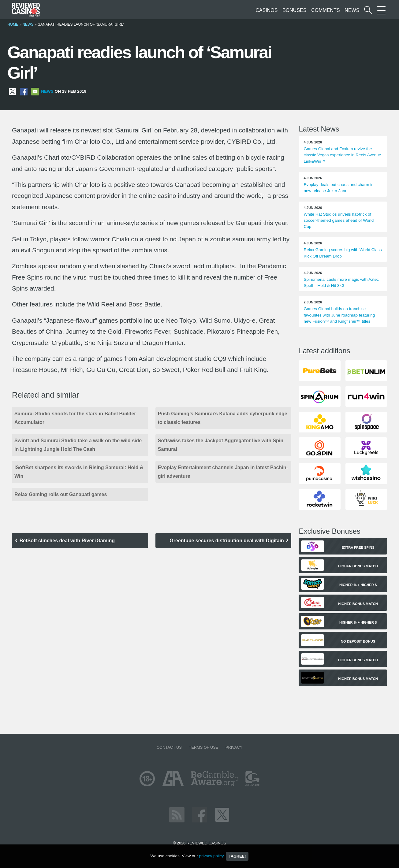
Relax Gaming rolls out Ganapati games (61, 494)
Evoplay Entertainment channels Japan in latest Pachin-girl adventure (223, 472)
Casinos (267, 10)
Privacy (234, 747)
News (352, 10)
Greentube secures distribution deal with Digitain (227, 541)
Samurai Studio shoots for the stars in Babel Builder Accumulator (75, 418)
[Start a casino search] (368, 10)
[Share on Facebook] (24, 91)
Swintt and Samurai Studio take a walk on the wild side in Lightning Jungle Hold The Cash (78, 445)
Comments (325, 10)
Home (13, 24)
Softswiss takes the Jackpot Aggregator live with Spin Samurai (221, 445)
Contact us (169, 747)
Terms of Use (203, 747)
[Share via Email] (35, 91)
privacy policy (211, 856)
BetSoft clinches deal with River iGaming (67, 541)
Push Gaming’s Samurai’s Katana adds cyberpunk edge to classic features (223, 418)
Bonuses (294, 10)
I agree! (237, 856)
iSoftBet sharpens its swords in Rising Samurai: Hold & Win (79, 472)
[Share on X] (12, 91)
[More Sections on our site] (381, 10)
